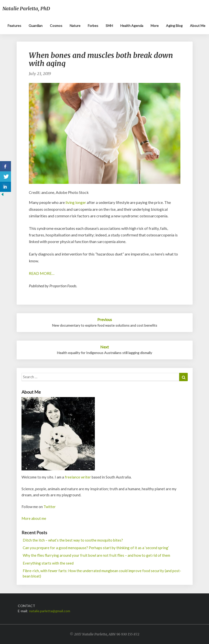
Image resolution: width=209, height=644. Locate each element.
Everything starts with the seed (48, 563)
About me (198, 26)
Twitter (50, 507)
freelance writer (78, 477)
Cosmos (56, 26)
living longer (76, 202)
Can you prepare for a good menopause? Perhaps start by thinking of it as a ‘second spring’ (96, 548)
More (155, 26)
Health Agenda (132, 26)
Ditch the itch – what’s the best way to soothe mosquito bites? (73, 540)
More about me (34, 518)
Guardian (36, 26)
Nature (75, 26)
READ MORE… (42, 273)
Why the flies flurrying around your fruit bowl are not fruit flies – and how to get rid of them (96, 555)
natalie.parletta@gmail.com (50, 611)
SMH (109, 26)
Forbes (93, 26)
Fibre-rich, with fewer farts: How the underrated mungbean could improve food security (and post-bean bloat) (102, 573)
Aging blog (174, 26)
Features (14, 26)
